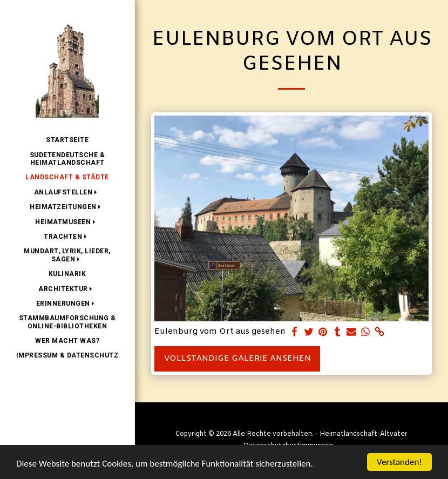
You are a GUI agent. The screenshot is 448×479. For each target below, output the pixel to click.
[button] (67, 192)
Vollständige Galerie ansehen (237, 359)
